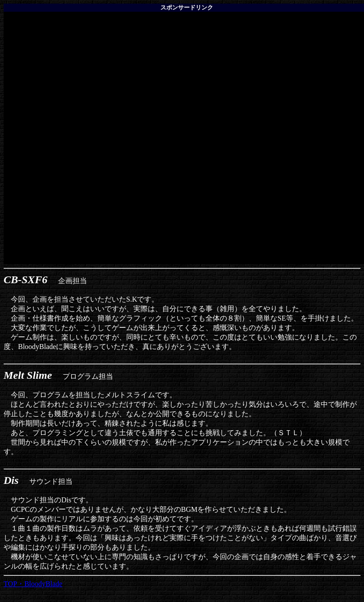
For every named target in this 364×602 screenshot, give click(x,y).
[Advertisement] (184, 75)
